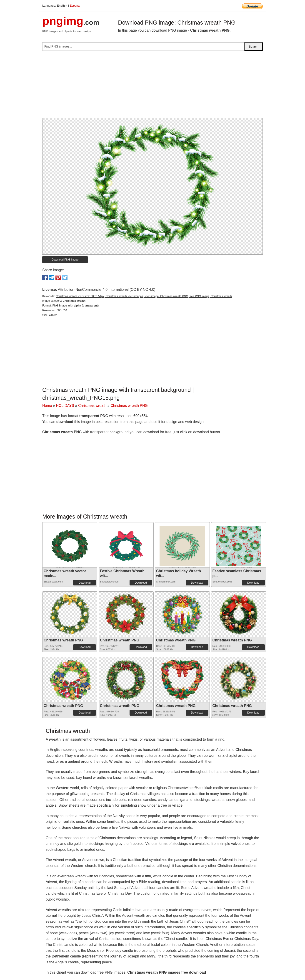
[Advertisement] (152, 86)
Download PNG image (65, 260)
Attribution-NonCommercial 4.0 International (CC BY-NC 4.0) (106, 290)
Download (84, 583)
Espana (75, 6)
